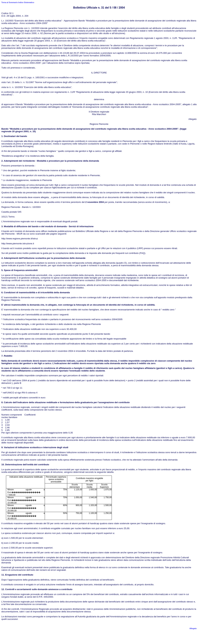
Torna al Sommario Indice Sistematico (18, 2)
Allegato (193, 628)
